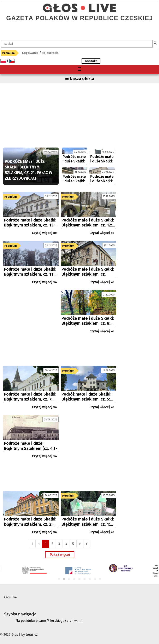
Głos (15, 635)
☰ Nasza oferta (80, 79)
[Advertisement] (60, 114)
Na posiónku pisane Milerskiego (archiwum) (49, 621)
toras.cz (32, 635)
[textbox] (77, 44)
